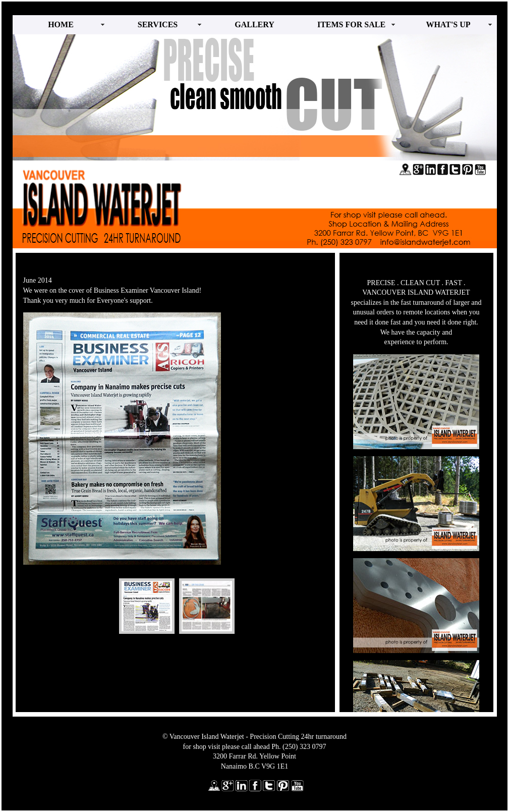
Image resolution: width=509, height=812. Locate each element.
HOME (61, 24)
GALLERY (255, 24)
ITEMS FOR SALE (351, 24)
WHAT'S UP (448, 24)
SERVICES (158, 24)
